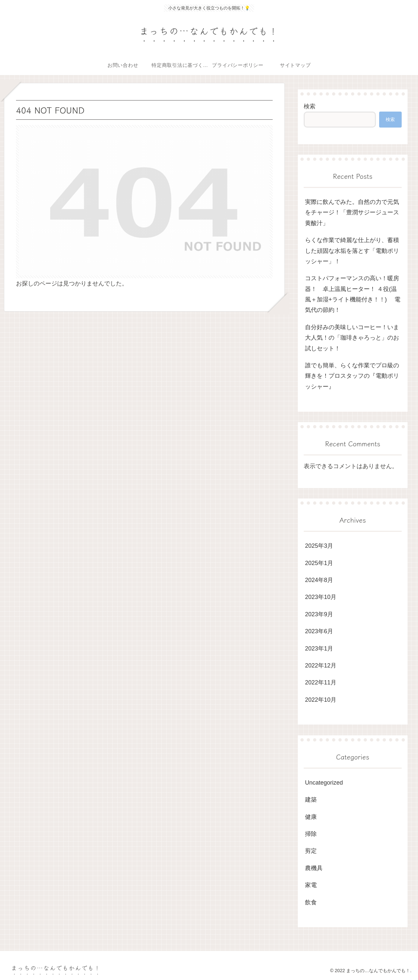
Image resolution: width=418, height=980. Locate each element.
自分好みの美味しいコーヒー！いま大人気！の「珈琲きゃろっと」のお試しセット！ (352, 338)
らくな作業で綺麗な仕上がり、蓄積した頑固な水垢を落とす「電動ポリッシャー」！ (352, 251)
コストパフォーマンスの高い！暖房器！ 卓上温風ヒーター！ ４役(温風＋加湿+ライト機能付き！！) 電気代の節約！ (353, 294)
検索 (310, 106)
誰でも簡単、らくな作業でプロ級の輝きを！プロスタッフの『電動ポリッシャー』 (352, 376)
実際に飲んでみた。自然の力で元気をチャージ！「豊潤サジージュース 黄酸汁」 (352, 213)
